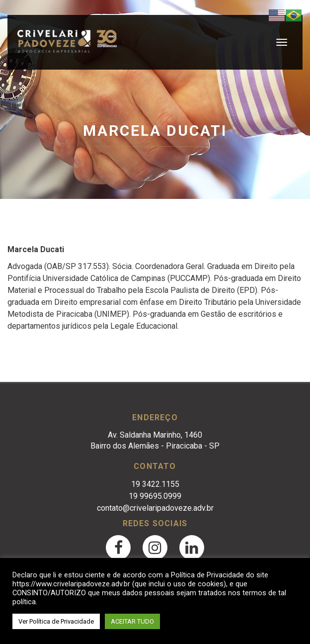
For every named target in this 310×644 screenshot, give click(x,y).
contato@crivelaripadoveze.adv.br (155, 508)
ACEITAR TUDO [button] (132, 621)
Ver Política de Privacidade (56, 621)
